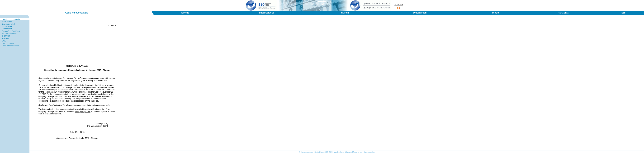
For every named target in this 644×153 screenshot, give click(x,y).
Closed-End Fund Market (12, 31)
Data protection (369, 152)
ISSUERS (496, 13)
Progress (5, 38)
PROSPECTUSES (266, 13)
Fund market (7, 29)
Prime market (7, 22)
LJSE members (8, 43)
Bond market (7, 26)
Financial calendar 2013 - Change (83, 138)
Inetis (342, 152)
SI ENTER (6, 36)
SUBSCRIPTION (420, 13)
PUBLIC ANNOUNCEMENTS (76, 13)
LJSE (4, 41)
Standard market (8, 24)
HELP (623, 13)
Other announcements (11, 46)
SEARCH (345, 13)
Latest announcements (11, 19)
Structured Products (10, 34)
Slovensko (399, 4)
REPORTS (185, 13)
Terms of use (564, 13)
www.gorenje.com (83, 112)
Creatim (349, 152)
